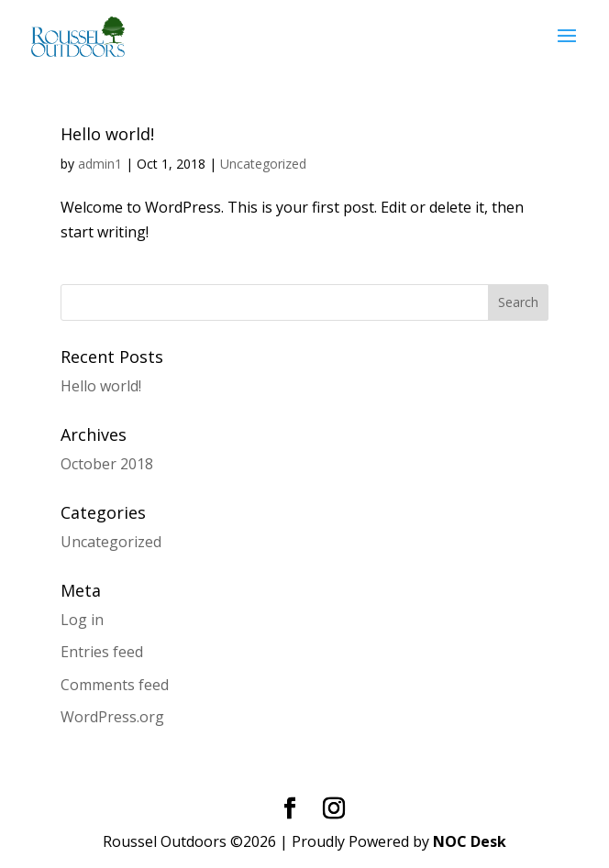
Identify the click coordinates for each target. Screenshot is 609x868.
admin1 (100, 164)
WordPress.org (112, 717)
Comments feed (115, 685)
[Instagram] (334, 809)
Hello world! (107, 134)
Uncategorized (263, 164)
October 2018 (107, 464)
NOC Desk (470, 841)
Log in (82, 620)
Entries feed (102, 652)
